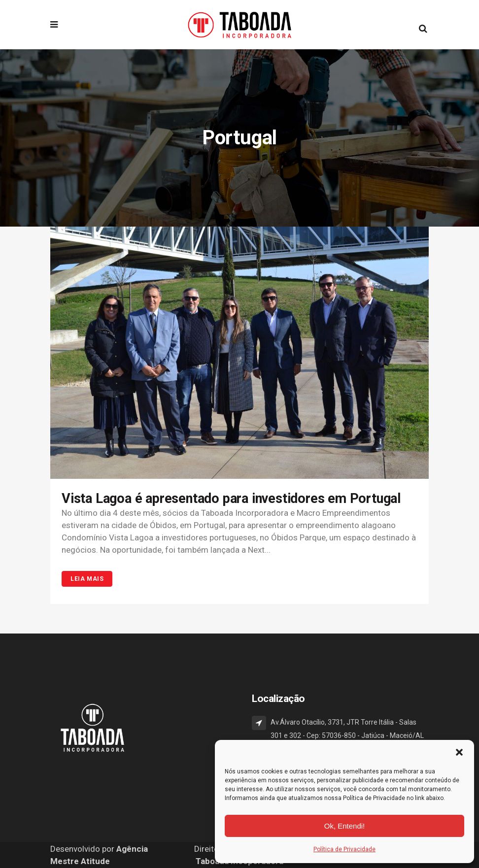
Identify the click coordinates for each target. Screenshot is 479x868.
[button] (459, 752)
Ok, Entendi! (345, 826)
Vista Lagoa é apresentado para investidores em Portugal (231, 499)
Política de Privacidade (344, 849)
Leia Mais (87, 579)
